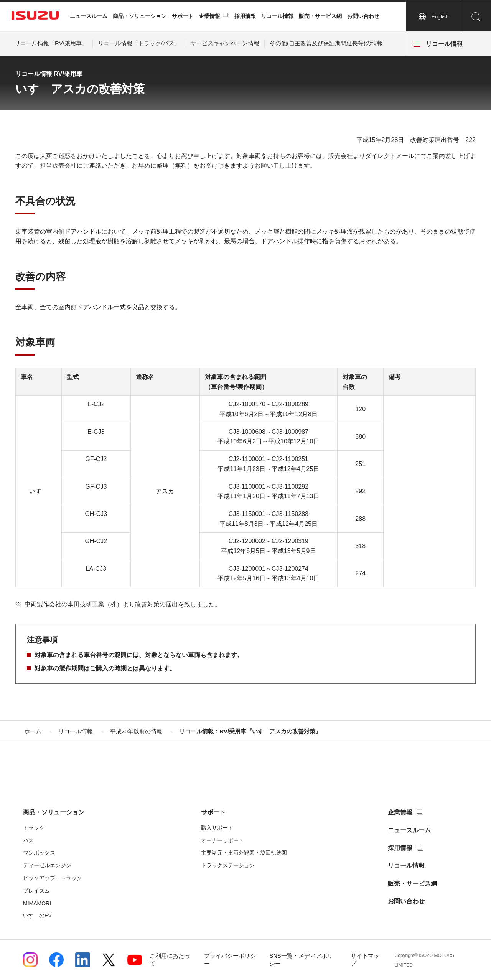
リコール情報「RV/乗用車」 (51, 43)
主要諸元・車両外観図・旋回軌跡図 (244, 853)
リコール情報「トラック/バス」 (139, 43)
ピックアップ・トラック (53, 878)
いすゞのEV (37, 916)
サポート (183, 16)
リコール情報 (277, 16)
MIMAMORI (37, 903)
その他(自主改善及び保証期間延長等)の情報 (326, 43)
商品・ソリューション (140, 16)
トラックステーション (228, 865)
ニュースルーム (89, 16)
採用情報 (245, 16)
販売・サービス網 (320, 16)
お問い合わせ (363, 16)
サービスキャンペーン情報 (225, 43)
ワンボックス (39, 853)
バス (28, 840)
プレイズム (36, 891)
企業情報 (209, 16)
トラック (34, 828)
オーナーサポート (222, 840)
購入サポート (217, 828)
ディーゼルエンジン (47, 865)
